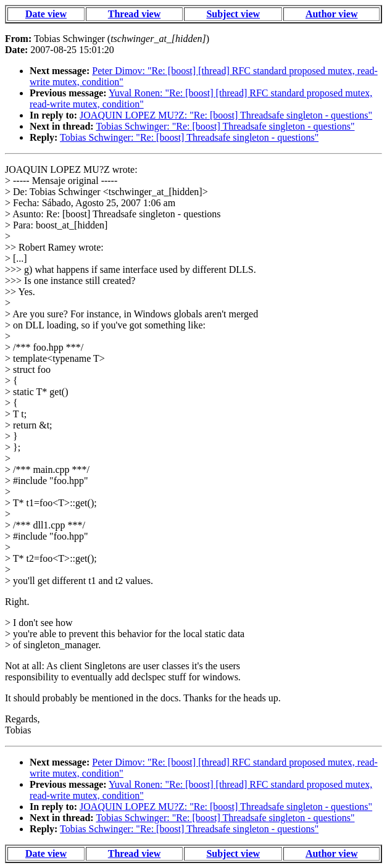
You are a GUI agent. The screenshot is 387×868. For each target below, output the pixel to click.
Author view (332, 14)
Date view (46, 14)
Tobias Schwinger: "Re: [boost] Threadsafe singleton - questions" (225, 126)
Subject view (233, 14)
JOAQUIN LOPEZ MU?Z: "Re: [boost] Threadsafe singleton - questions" (226, 115)
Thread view (134, 14)
